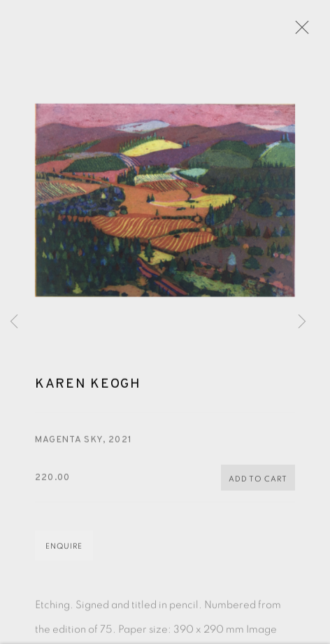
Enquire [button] (64, 548)
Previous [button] (14, 322)
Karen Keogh (88, 386)
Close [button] (299, 31)
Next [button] (302, 322)
